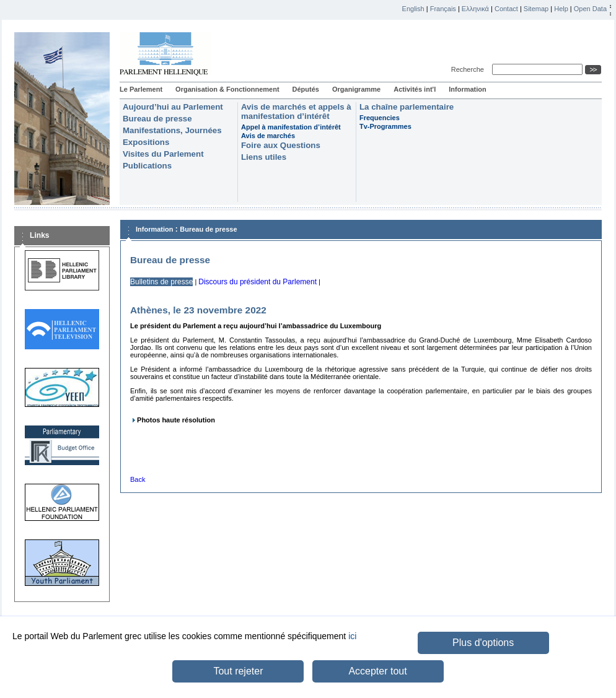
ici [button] (352, 636)
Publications (147, 166)
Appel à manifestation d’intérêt (291, 127)
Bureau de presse (157, 119)
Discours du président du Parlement (257, 282)
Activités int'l (415, 89)
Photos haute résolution (176, 420)
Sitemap (536, 9)
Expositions (146, 142)
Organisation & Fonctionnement (227, 89)
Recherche (469, 69)
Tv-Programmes (385, 126)
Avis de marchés (268, 136)
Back (138, 479)
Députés (306, 89)
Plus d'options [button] (483, 643)
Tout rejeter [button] (238, 671)
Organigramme (356, 89)
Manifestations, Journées (172, 130)
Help (561, 9)
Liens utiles (264, 157)
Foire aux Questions (281, 145)
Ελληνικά (475, 9)
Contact (506, 9)
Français (443, 9)
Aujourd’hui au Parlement (173, 107)
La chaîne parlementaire (407, 107)
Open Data (590, 9)
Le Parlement (141, 89)
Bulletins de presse (161, 282)
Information (468, 89)
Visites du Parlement (163, 154)
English (413, 9)
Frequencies (380, 118)
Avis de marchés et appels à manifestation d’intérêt (296, 111)
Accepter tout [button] (377, 671)
